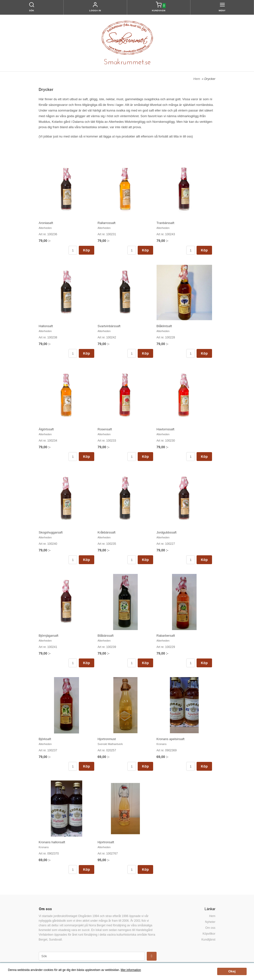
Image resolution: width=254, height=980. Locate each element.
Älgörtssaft (46, 429)
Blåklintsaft (164, 326)
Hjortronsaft (106, 842)
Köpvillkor (209, 934)
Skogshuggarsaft (51, 532)
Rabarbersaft (166, 636)
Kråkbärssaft (107, 532)
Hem (197, 79)
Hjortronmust (107, 739)
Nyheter (210, 922)
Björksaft (45, 739)
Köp (86, 250)
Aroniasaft (46, 223)
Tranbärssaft (166, 223)
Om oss (210, 928)
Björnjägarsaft (49, 636)
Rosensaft (105, 429)
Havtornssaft (166, 429)
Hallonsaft (46, 326)
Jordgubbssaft (167, 532)
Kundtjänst (208, 940)
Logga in (95, 11)
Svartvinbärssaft (109, 326)
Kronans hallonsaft (52, 842)
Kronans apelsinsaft (171, 739)
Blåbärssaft (106, 636)
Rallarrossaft (107, 223)
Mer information (131, 970)
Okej (232, 971)
